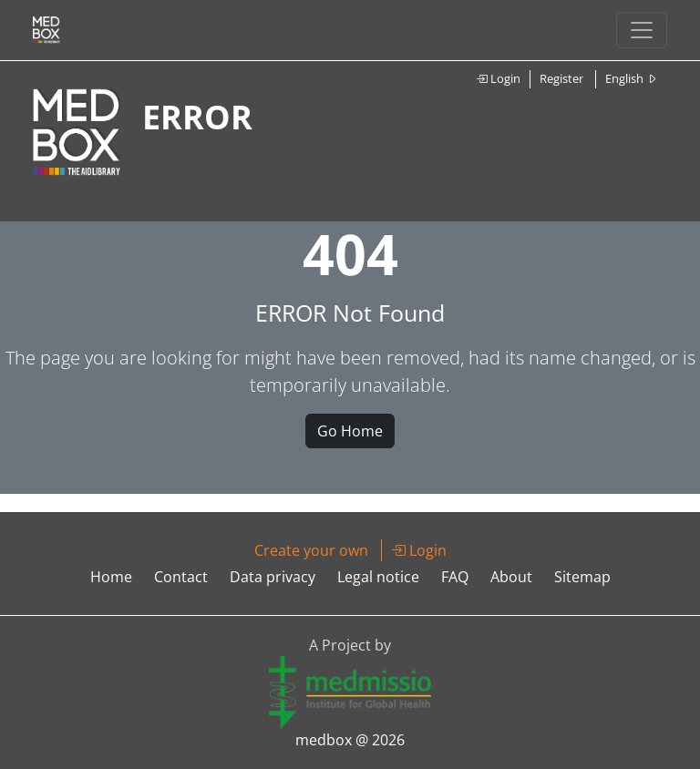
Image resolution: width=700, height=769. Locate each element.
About (511, 577)
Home (111, 577)
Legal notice (378, 577)
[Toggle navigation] (642, 30)
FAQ (455, 577)
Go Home (350, 431)
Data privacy (273, 577)
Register (561, 78)
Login (498, 78)
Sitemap (582, 577)
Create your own (311, 550)
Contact (181, 577)
